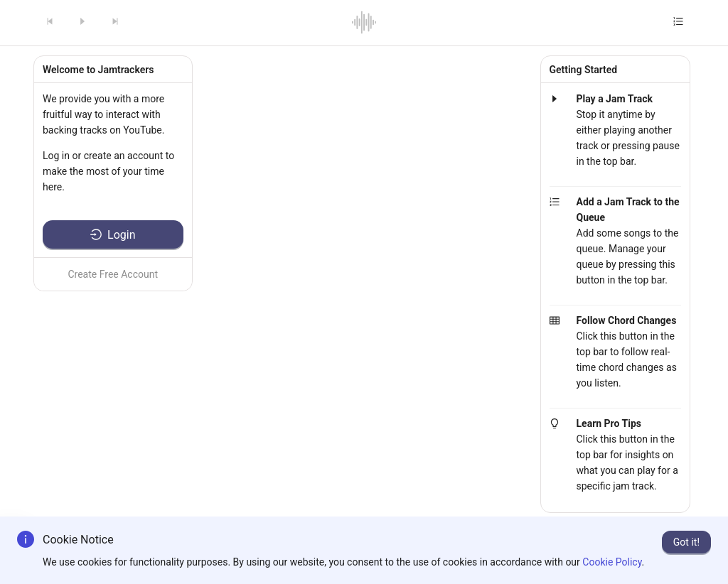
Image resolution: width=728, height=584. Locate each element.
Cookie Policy (612, 562)
